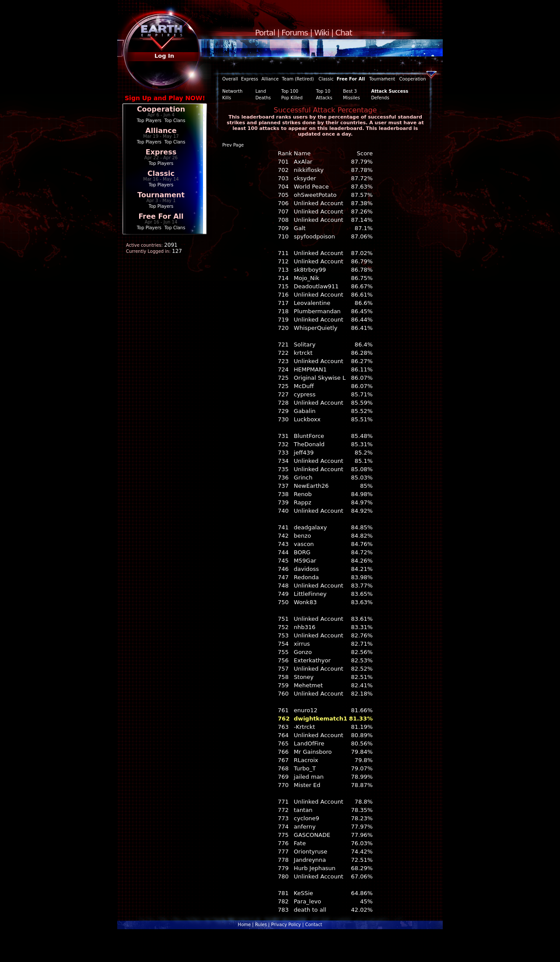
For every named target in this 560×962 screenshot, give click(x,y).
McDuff (304, 386)
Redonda (306, 577)
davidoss (306, 569)
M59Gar (305, 561)
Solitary (305, 345)
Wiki (322, 33)
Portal (265, 33)
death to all (310, 910)
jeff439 (304, 453)
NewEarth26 (311, 486)
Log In (164, 56)
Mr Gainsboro (313, 752)
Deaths (263, 98)
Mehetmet (308, 685)
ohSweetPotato (315, 195)
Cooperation (161, 109)
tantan (303, 810)
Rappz (303, 502)
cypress (305, 394)
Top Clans (175, 121)
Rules (261, 925)
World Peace (311, 187)
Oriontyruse (311, 852)
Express (161, 152)
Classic (161, 173)
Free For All (161, 216)
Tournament (161, 195)
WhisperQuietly (316, 328)
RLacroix (306, 760)
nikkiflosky (309, 170)
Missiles (352, 98)
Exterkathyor (312, 660)
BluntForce (309, 436)
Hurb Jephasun (315, 868)
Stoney (304, 677)
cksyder (305, 178)
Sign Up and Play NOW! (165, 98)
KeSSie (304, 893)
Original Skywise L (320, 378)
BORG (302, 552)
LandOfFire (309, 743)
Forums (294, 33)
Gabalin (305, 411)
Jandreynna (310, 860)
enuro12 (306, 710)
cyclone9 (307, 818)
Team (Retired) (298, 79)
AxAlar (303, 162)
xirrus (302, 644)
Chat (344, 33)
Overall (230, 79)
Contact (313, 925)
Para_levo (308, 901)
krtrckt (303, 353)
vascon (304, 544)
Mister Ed (307, 785)
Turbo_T (305, 768)
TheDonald (309, 444)
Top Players (149, 121)
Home (245, 925)
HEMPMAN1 (310, 369)
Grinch (303, 478)
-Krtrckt (305, 727)
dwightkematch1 (321, 719)
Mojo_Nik (307, 278)
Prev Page (233, 145)
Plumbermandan (317, 311)
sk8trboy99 (310, 270)
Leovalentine (312, 303)
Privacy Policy (286, 925)
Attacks (324, 98)
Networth (232, 91)
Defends (380, 98)
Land (261, 91)
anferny (305, 827)
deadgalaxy (311, 527)
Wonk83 (305, 602)
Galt (300, 228)
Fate (300, 843)
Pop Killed (292, 98)
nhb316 (305, 627)
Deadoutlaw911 (317, 286)
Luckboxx (307, 419)
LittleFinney (310, 594)
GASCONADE (312, 835)
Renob (303, 494)
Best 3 (350, 91)
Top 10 (323, 91)
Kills (227, 98)
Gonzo (303, 652)
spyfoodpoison (315, 236)
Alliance (161, 131)
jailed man (309, 777)
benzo (303, 536)
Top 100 (290, 91)
